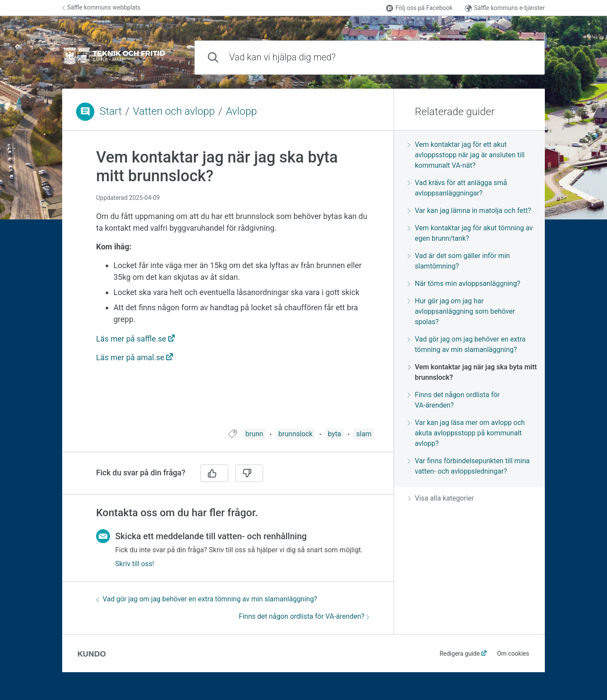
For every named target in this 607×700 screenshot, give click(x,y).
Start (111, 111)
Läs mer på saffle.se (131, 339)
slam (364, 434)
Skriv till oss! (135, 564)
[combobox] (370, 58)
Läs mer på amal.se (130, 357)
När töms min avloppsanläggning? (464, 284)
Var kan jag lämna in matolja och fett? (469, 211)
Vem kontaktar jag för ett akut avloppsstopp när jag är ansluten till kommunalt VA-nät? (466, 155)
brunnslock (295, 434)
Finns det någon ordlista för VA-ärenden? (304, 616)
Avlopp (241, 111)
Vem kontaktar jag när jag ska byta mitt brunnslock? (472, 372)
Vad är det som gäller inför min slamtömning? (459, 261)
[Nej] (249, 473)
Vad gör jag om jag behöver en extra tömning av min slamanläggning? (207, 599)
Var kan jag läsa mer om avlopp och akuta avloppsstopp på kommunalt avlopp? (466, 433)
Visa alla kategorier (441, 498)
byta (334, 434)
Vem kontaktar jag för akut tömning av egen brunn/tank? (470, 233)
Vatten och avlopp (174, 111)
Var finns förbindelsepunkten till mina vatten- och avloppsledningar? (469, 466)
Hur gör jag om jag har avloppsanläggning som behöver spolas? (461, 311)
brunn (254, 434)
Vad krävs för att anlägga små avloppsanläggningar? (457, 188)
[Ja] (214, 473)
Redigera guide (460, 654)
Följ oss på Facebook (419, 8)
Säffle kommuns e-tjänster (505, 8)
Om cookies (513, 654)
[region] (228, 285)
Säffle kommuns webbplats (101, 7)
